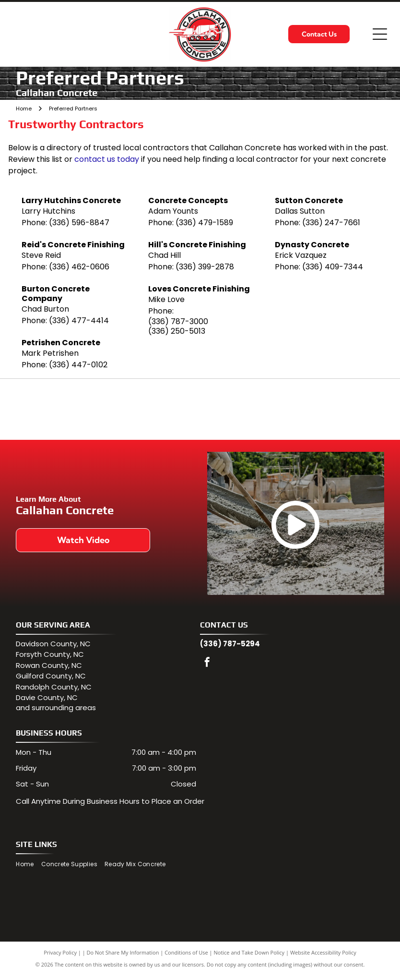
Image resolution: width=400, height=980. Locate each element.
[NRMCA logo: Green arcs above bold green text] (140, 411)
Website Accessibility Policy (323, 957)
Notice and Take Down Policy (249, 957)
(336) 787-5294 (230, 648)
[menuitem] (28, 869)
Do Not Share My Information (123, 957)
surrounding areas (64, 712)
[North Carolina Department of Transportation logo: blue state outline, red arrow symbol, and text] (260, 411)
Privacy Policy (60, 957)
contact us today (107, 159)
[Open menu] (380, 34)
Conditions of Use (186, 957)
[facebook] (207, 668)
